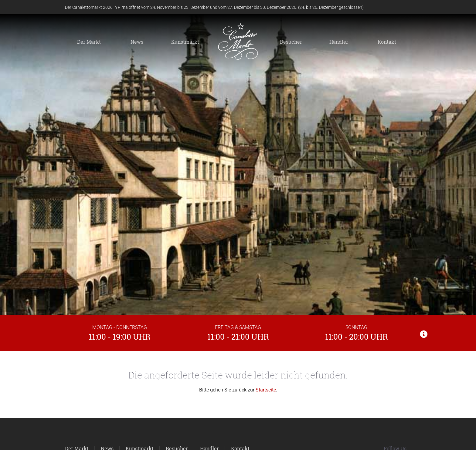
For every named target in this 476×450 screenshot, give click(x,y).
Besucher (291, 42)
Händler (339, 42)
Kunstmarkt (185, 42)
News (137, 42)
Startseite (266, 390)
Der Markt (89, 42)
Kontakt (387, 42)
